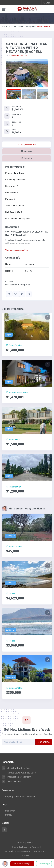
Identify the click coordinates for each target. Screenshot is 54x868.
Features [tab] (27, 151)
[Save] (48, 317)
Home (4, 26)
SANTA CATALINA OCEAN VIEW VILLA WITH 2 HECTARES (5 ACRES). (27, 48)
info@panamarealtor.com (16, 777)
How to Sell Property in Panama (17, 851)
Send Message (22, 864)
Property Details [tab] (27, 145)
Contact (26, 856)
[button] (9, 73)
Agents (37, 851)
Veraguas (30, 26)
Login (47, 3)
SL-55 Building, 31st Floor (16, 768)
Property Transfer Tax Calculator (20, 796)
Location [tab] (27, 158)
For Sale (13, 26)
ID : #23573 (10, 282)
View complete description (16, 250)
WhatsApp (44, 864)
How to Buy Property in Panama (25, 847)
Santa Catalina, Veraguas (17, 56)
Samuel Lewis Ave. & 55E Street (22, 773)
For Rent (31, 843)
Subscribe (44, 742)
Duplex (21, 26)
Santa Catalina (43, 26)
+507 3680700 (11, 782)
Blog (45, 851)
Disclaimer (8, 811)
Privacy (7, 815)
